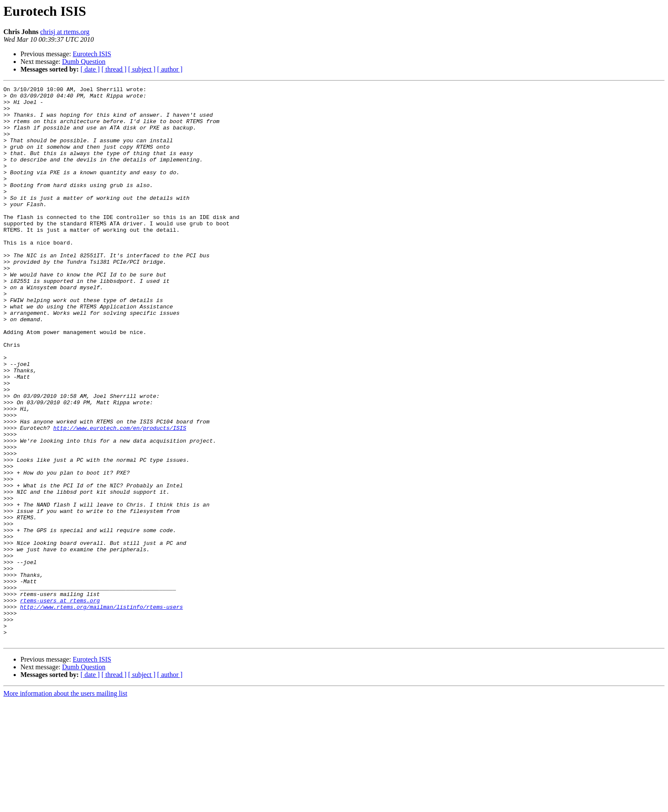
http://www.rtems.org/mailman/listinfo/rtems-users (101, 711)
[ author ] (170, 69)
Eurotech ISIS (92, 54)
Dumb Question (84, 62)
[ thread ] (114, 69)
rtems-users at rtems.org (60, 704)
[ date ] (90, 69)
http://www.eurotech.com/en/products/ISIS (120, 497)
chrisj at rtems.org (65, 32)
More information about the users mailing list (65, 805)
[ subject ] (142, 69)
